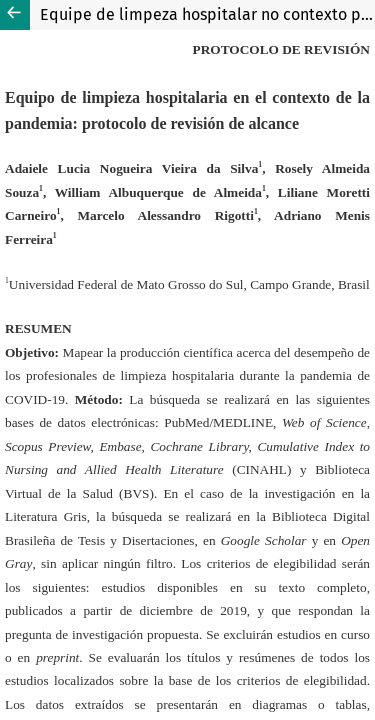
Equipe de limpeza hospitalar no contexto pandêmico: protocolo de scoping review (207, 14)
